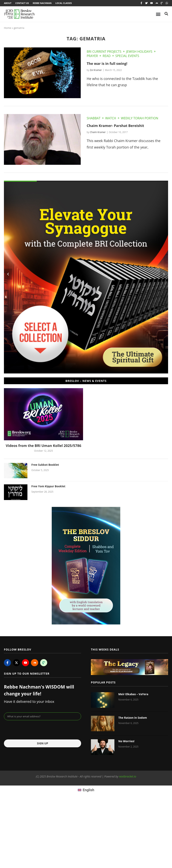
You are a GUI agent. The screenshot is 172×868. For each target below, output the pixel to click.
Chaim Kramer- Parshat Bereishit (116, 126)
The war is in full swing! (107, 63)
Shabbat (93, 118)
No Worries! (126, 741)
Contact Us (22, 3)
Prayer (92, 56)
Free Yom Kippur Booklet (48, 486)
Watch (111, 118)
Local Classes (64, 3)
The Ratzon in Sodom (133, 718)
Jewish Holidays (139, 52)
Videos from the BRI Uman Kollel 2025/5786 (43, 446)
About (8, 3)
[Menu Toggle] (158, 14)
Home (8, 28)
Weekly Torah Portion (140, 118)
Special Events (127, 56)
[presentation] (34, 730)
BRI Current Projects (104, 52)
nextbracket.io (128, 776)
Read (107, 56)
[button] (8, 274)
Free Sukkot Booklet (45, 465)
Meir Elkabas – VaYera (133, 694)
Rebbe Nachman (42, 3)
